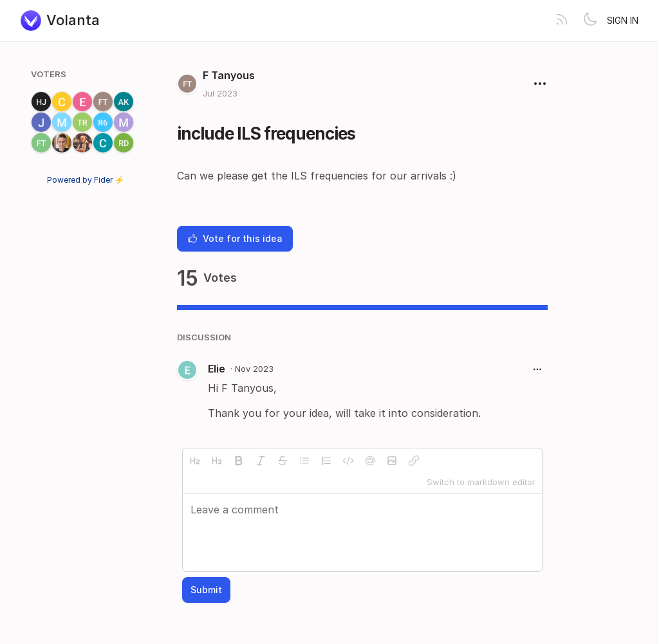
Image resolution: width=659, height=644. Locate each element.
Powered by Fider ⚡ (86, 180)
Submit (206, 590)
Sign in (623, 20)
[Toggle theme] (590, 21)
